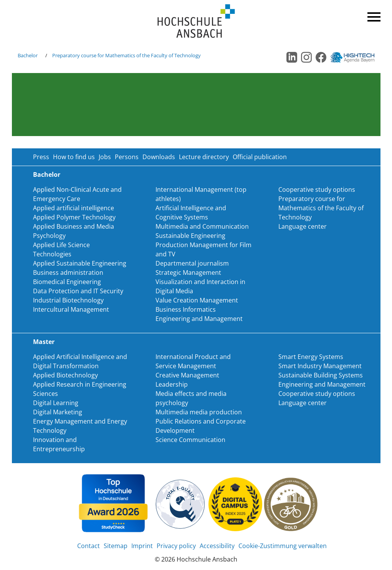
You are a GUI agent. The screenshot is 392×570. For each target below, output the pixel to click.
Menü (373, 15)
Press (41, 157)
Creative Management (187, 375)
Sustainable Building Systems (321, 375)
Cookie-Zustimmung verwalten (283, 546)
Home (196, 21)
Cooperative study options (317, 189)
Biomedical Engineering (67, 282)
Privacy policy (176, 546)
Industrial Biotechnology (68, 300)
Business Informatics (186, 309)
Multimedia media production (199, 412)
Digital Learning (56, 403)
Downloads (159, 157)
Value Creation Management (197, 300)
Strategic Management (188, 273)
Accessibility (217, 546)
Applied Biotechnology (65, 375)
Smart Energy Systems (311, 357)
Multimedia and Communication (202, 226)
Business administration (68, 273)
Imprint (142, 546)
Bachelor (28, 55)
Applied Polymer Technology (74, 217)
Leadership (172, 384)
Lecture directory (204, 157)
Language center (303, 226)
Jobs (105, 157)
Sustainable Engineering (190, 236)
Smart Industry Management (320, 366)
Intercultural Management (71, 309)
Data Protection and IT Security (78, 291)
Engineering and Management (199, 319)
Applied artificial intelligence (74, 208)
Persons (127, 157)
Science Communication (190, 440)
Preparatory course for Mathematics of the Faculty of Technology (127, 55)
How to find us (74, 157)
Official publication (260, 157)
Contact (88, 546)
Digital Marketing (58, 412)
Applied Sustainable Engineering (80, 263)
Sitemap (116, 546)
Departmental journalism (192, 263)
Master (44, 342)
